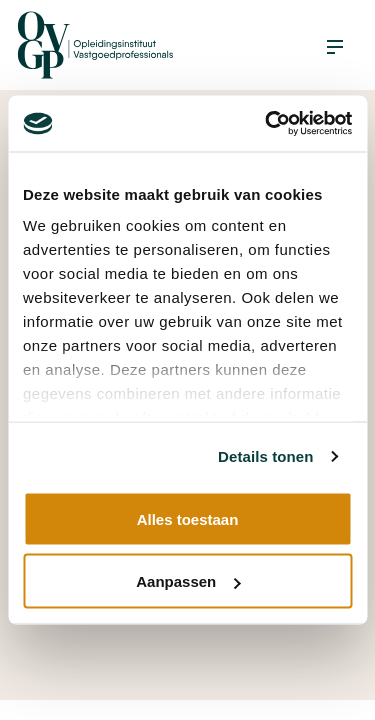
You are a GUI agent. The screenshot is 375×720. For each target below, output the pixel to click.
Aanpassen (188, 581)
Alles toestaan (188, 518)
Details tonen (265, 456)
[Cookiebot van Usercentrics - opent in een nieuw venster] (267, 124)
